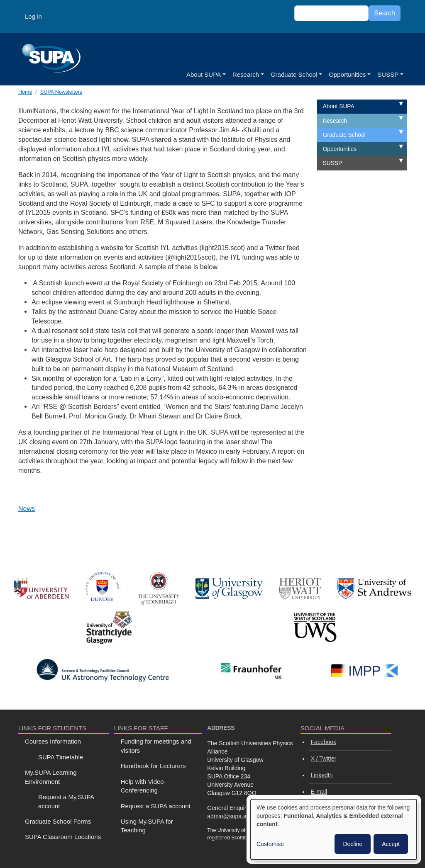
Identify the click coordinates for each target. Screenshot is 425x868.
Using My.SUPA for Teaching (147, 826)
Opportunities (347, 74)
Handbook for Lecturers (153, 766)
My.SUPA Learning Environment (51, 777)
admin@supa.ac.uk (232, 816)
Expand (392, 105)
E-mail (319, 792)
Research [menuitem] (335, 121)
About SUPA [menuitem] (339, 106)
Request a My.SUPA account (66, 801)
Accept (391, 844)
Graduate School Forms (58, 821)
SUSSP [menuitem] (332, 163)
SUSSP (388, 74)
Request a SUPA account (156, 806)
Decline (353, 844)
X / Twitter (324, 759)
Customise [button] (270, 844)
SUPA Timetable (61, 757)
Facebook (324, 742)
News (27, 508)
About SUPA (204, 74)
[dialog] (334, 829)
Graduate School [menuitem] (344, 135)
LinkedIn (322, 775)
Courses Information (53, 741)
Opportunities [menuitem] (340, 149)
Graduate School (294, 74)
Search (385, 13)
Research (246, 74)
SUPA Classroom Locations (63, 837)
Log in (33, 16)
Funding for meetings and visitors (156, 746)
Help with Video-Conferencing (143, 786)
